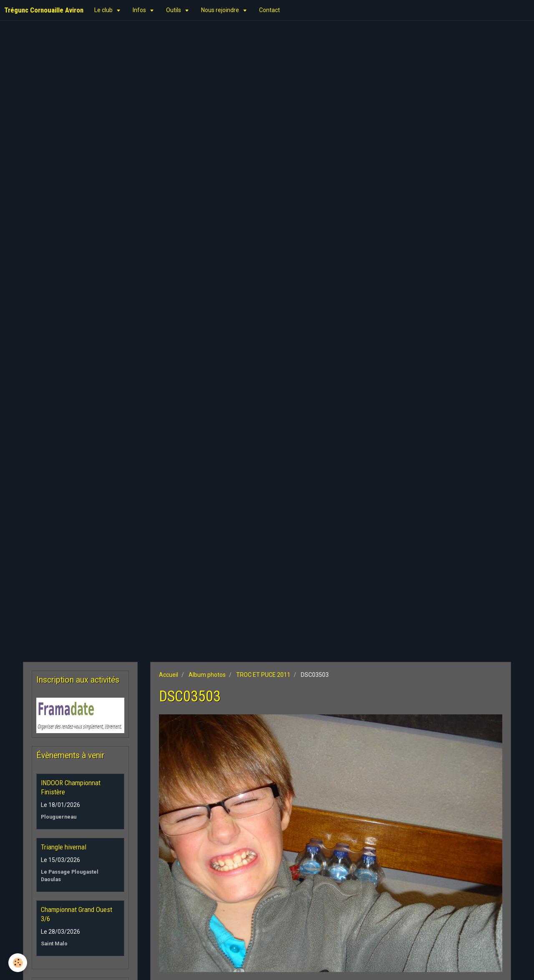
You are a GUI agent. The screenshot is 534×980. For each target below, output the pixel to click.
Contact (270, 10)
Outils (174, 10)
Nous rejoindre (221, 10)
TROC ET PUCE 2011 (263, 675)
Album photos (207, 675)
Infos (140, 10)
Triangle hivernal (64, 847)
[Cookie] (18, 963)
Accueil (169, 675)
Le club (104, 10)
